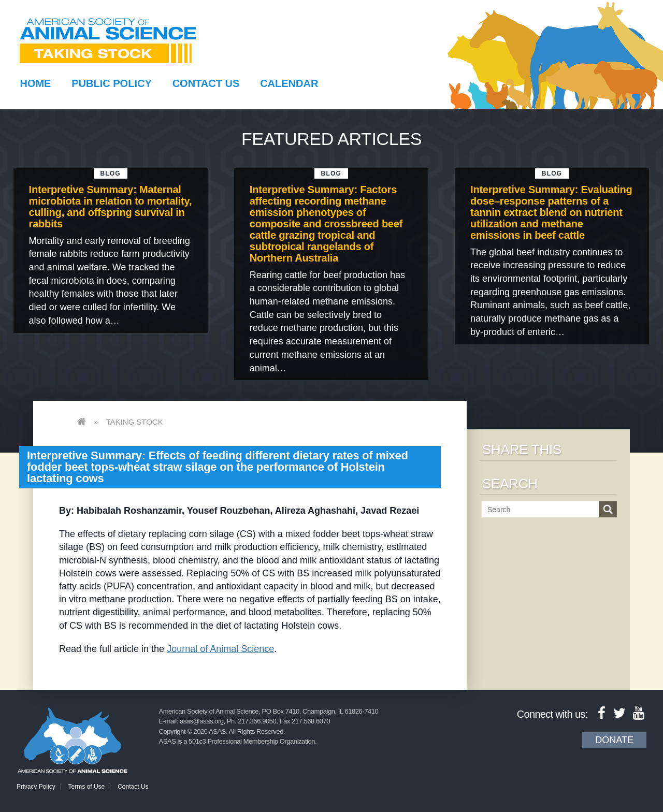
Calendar (289, 83)
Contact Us (206, 83)
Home (35, 83)
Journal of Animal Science (220, 649)
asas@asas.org (202, 721)
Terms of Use (87, 787)
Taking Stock (134, 422)
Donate (614, 740)
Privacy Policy (36, 787)
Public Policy (111, 83)
